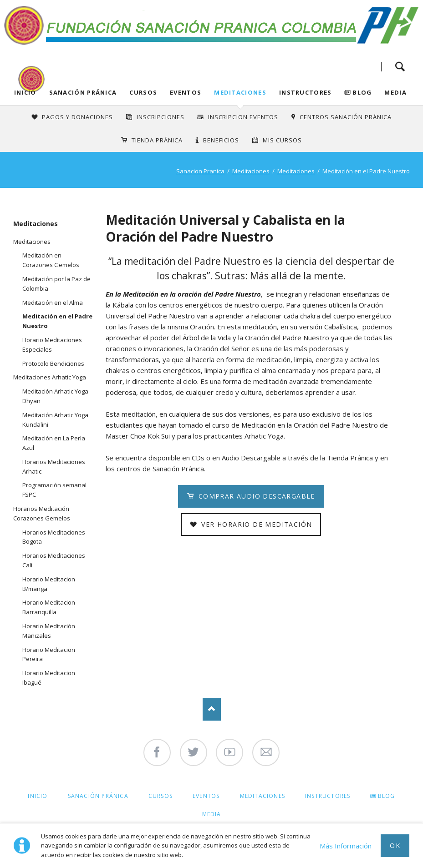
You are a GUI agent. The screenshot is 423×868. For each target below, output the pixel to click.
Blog (362, 92)
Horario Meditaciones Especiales (52, 345)
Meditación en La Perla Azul (54, 443)
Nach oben (212, 709)
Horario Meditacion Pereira (49, 654)
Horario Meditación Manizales (49, 631)
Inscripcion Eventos (243, 117)
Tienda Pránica (157, 140)
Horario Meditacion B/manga (49, 584)
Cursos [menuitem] (161, 796)
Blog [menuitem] (387, 796)
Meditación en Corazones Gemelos (51, 260)
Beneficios (221, 140)
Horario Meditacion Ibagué (49, 678)
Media (395, 92)
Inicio (25, 92)
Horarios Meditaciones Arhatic (54, 467)
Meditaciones (240, 92)
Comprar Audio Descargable (255, 496)
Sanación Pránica (83, 92)
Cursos (143, 92)
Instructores (306, 92)
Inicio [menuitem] (38, 796)
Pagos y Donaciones (77, 117)
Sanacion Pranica (200, 171)
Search (400, 66)
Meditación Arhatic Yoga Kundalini (55, 420)
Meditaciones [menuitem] (262, 796)
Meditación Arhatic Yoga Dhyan (55, 396)
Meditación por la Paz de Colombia (56, 284)
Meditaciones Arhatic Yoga (50, 377)
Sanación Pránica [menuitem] (98, 796)
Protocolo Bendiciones (53, 363)
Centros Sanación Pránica (345, 117)
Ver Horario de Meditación (255, 524)
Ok (395, 845)
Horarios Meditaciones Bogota (54, 537)
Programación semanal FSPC (54, 490)
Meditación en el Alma (53, 303)
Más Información (346, 846)
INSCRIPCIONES (161, 117)
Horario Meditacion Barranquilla (49, 607)
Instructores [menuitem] (328, 796)
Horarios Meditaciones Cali (54, 560)
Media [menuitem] (212, 814)
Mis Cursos (282, 140)
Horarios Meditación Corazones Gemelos (42, 513)
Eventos (186, 92)
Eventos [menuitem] (206, 796)
